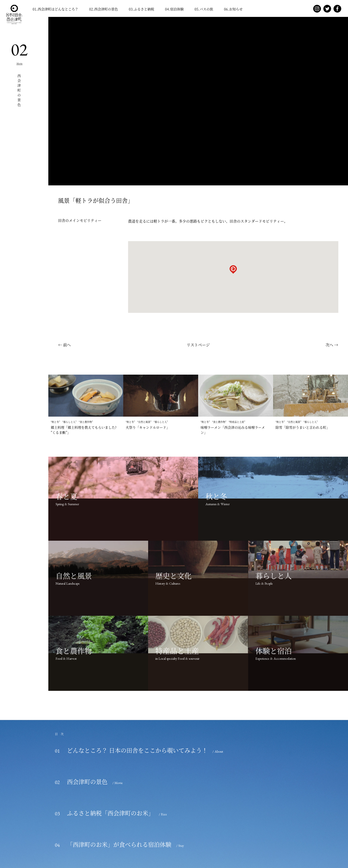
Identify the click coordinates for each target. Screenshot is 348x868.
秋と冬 (55, 422)
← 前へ (65, 345)
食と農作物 (86, 422)
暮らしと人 (69, 422)
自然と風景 (144, 422)
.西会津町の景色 (104, 9)
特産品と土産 (237, 422)
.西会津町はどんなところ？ (55, 9)
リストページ (198, 345)
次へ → (332, 345)
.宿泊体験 (174, 9)
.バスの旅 (204, 9)
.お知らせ (233, 9)
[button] (233, 273)
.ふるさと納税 (141, 9)
